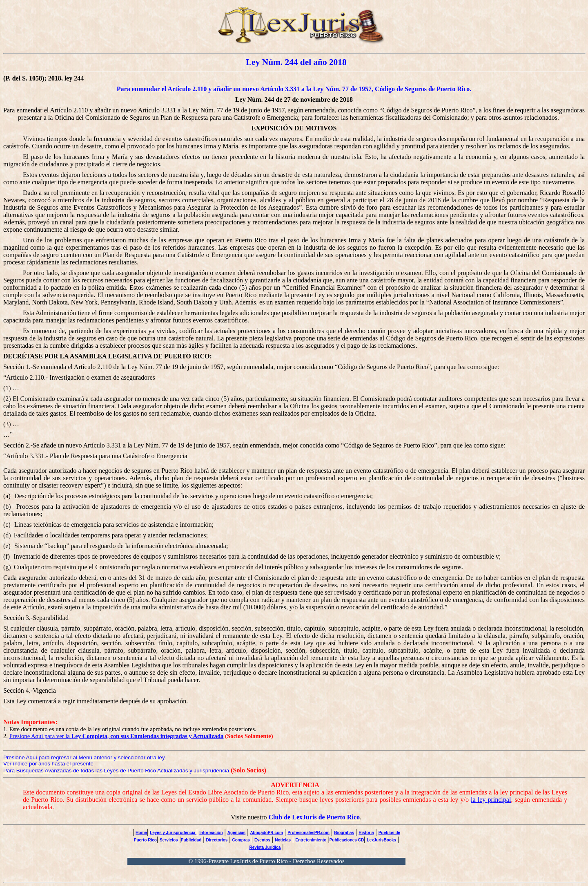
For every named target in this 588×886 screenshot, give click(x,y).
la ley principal (491, 800)
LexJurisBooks (381, 840)
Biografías (344, 833)
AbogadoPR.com (266, 833)
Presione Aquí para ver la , (117, 736)
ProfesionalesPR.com (308, 833)
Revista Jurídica (265, 847)
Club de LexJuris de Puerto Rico (314, 817)
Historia (366, 833)
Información (211, 833)
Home (141, 833)
